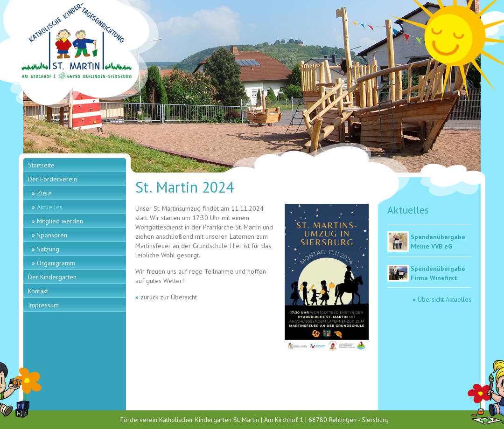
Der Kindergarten (52, 277)
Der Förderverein (52, 179)
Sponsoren (52, 235)
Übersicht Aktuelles (444, 299)
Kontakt (38, 291)
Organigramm (56, 263)
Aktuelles (50, 207)
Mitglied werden (60, 221)
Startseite (41, 165)
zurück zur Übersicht (169, 297)
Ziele (44, 193)
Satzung (48, 249)
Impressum (43, 305)
